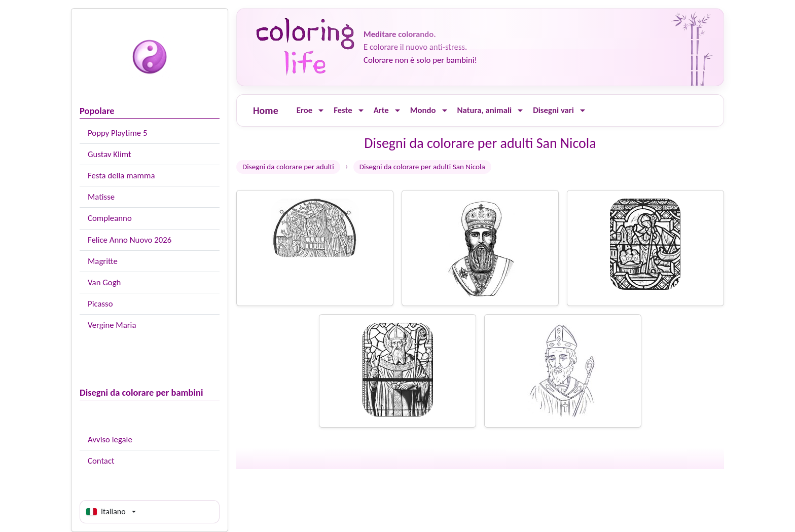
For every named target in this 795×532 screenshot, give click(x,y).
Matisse (101, 197)
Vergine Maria (112, 325)
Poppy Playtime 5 (117, 133)
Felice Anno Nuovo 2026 (130, 240)
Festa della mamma (121, 176)
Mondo (423, 110)
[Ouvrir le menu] (321, 111)
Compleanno (110, 218)
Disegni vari (553, 110)
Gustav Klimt (110, 154)
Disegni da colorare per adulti (288, 167)
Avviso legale (110, 440)
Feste (343, 110)
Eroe (304, 110)
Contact (101, 461)
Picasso (100, 304)
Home (266, 110)
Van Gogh (104, 282)
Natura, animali (485, 110)
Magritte (103, 261)
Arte (381, 110)
